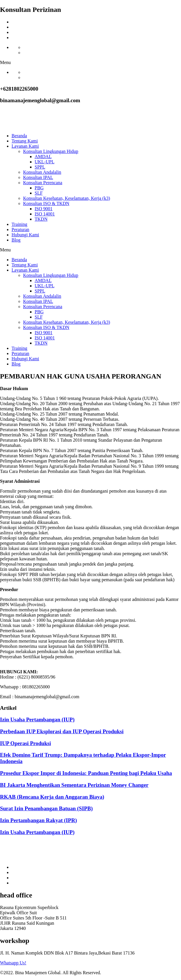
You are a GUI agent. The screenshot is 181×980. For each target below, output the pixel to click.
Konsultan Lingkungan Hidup (51, 151)
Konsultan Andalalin (42, 172)
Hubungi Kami (25, 235)
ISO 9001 (44, 209)
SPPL (40, 167)
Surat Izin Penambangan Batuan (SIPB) (46, 808)
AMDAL (43, 157)
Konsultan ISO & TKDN (46, 203)
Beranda (19, 136)
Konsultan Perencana (43, 183)
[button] (90, 63)
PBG (39, 188)
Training (19, 224)
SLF (39, 193)
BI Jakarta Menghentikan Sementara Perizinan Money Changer (74, 785)
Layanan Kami (25, 146)
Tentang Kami (25, 141)
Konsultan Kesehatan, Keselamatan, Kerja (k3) (67, 198)
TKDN (41, 219)
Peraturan (20, 230)
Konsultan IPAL (38, 177)
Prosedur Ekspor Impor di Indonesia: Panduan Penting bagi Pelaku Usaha (86, 773)
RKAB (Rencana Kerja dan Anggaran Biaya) (52, 797)
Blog (16, 240)
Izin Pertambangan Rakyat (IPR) (39, 820)
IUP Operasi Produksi (25, 743)
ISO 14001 (45, 214)
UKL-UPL (44, 162)
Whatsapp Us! (13, 963)
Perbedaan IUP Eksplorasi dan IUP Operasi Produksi (62, 731)
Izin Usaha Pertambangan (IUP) (37, 720)
